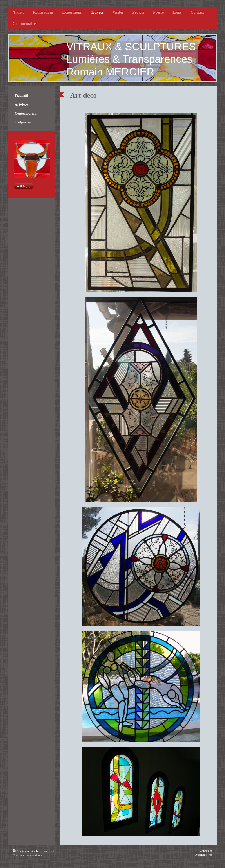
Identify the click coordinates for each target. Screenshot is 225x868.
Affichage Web (204, 855)
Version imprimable (26, 851)
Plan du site (48, 851)
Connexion (206, 851)
